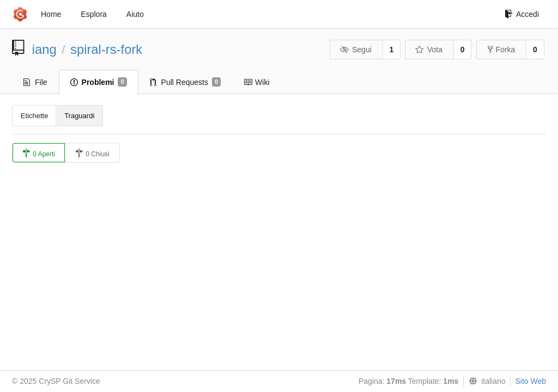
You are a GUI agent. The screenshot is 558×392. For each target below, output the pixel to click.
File (35, 82)
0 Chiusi (92, 153)
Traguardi (79, 116)
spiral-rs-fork (106, 49)
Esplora (93, 14)
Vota (429, 50)
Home (51, 14)
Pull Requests (186, 82)
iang (44, 49)
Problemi (99, 82)
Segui (355, 50)
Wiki (256, 82)
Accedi (522, 14)
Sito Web (530, 381)
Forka (502, 50)
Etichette (35, 116)
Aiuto (135, 14)
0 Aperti (39, 153)
